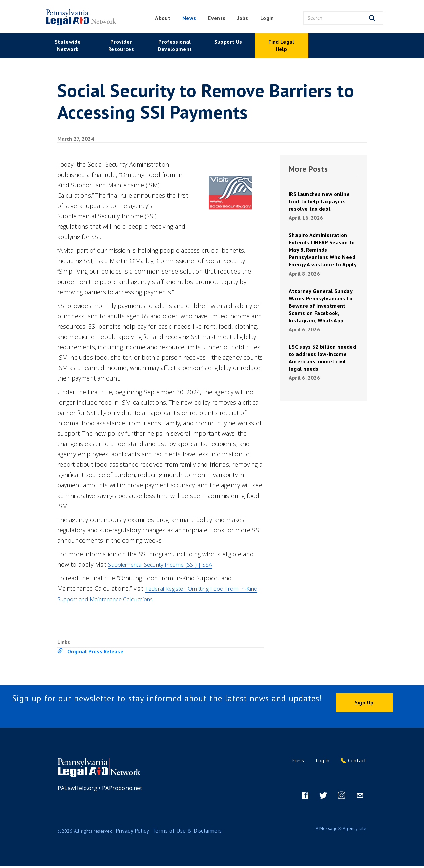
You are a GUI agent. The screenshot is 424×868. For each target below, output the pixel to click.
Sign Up (364, 703)
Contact (357, 762)
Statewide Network (68, 45)
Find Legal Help (281, 45)
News (189, 18)
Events (217, 18)
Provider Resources (121, 45)
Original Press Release (95, 651)
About (163, 18)
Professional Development (175, 45)
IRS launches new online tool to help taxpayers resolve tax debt (319, 201)
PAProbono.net (122, 790)
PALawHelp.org (78, 790)
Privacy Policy (130, 833)
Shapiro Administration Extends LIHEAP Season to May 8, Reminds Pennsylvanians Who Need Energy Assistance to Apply (323, 250)
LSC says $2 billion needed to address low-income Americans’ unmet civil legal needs (322, 358)
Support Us (228, 42)
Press (298, 762)
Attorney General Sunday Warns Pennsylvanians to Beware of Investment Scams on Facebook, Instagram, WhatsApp (321, 306)
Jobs (243, 18)
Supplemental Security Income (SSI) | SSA (166, 564)
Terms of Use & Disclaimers (176, 833)
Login (267, 18)
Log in (322, 762)
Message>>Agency (339, 830)
